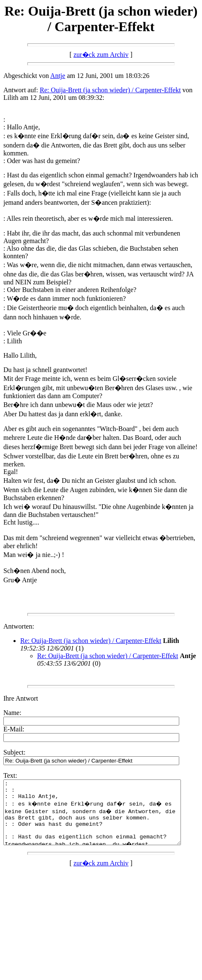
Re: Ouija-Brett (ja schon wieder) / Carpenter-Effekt (110, 90)
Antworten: (19, 626)
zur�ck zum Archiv (101, 55)
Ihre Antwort (21, 698)
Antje (58, 76)
